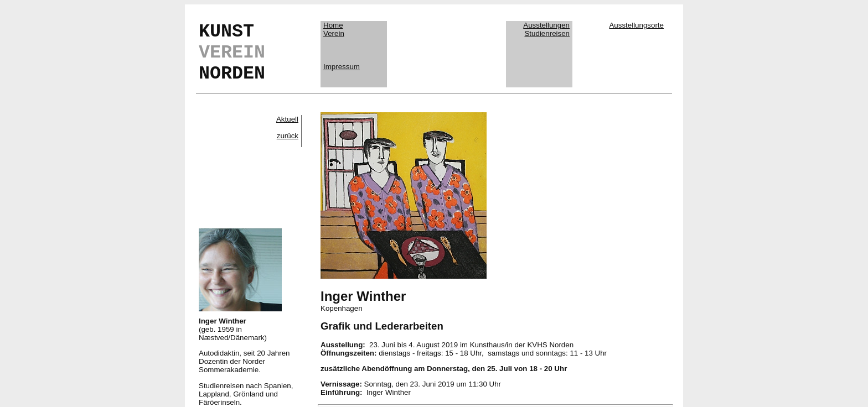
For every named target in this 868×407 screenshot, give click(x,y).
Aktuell (287, 119)
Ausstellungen (546, 25)
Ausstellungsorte (636, 25)
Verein (334, 33)
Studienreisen (547, 33)
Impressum (342, 67)
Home (333, 25)
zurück (288, 136)
